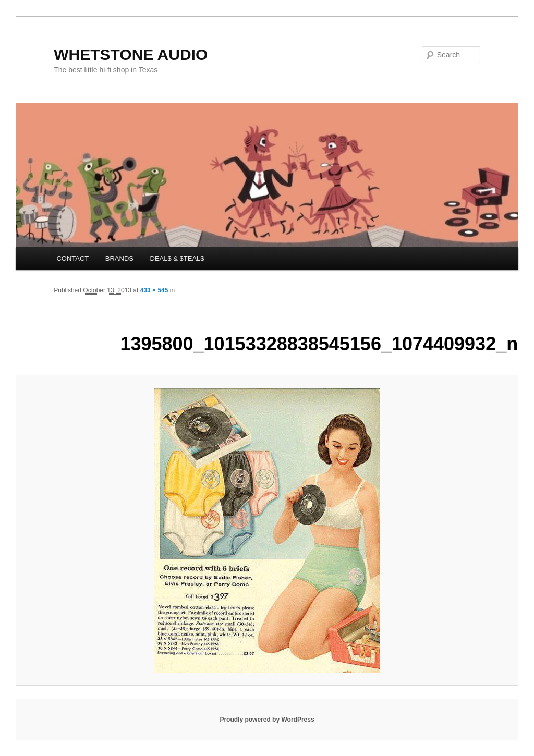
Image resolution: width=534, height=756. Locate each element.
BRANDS (119, 258)
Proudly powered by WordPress (267, 720)
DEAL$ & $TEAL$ (177, 258)
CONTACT (72, 258)
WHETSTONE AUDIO (131, 54)
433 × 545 (154, 290)
